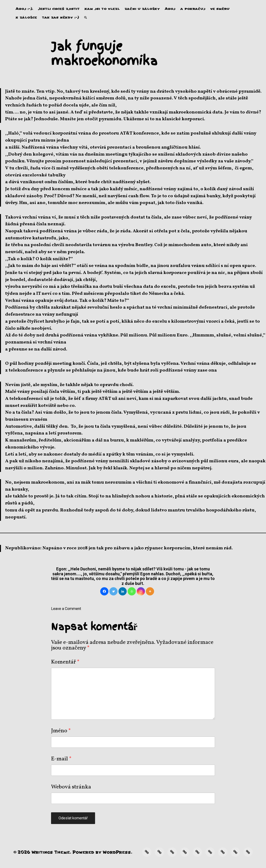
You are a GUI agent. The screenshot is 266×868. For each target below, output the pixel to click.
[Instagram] (141, 591)
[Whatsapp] (132, 591)
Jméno (61, 731)
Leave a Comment (66, 609)
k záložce (26, 17)
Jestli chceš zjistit (59, 9)
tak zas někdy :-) (60, 17)
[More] (150, 591)
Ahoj (170, 9)
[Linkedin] (123, 591)
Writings (42, 852)
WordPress (117, 852)
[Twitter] (113, 591)
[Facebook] (104, 591)
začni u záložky (142, 9)
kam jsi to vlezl (102, 9)
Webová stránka (71, 787)
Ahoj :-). (24, 9)
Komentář (65, 662)
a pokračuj (193, 9)
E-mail (61, 759)
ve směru (220, 9)
